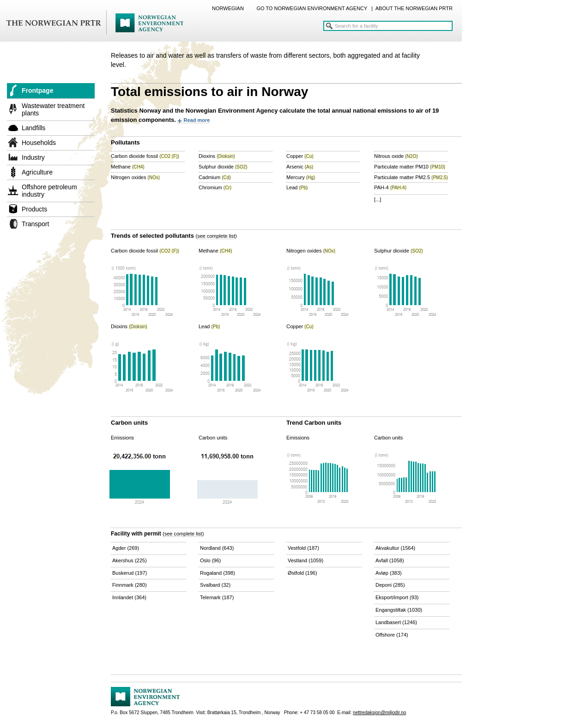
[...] (378, 199)
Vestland (306, 560)
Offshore (392, 635)
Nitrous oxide (396, 156)
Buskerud (130, 573)
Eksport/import (397, 597)
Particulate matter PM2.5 (411, 177)
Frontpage (37, 90)
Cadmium (215, 177)
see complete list (216, 236)
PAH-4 (390, 187)
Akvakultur (395, 548)
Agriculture (37, 172)
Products (34, 209)
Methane (128, 167)
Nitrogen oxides (135, 177)
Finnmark (130, 585)
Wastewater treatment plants (53, 109)
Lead (297, 187)
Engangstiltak (399, 610)
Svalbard (215, 585)
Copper (300, 156)
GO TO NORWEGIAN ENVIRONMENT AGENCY (312, 8)
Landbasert (396, 622)
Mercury (301, 177)
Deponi (390, 585)
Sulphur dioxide (223, 167)
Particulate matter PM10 (410, 167)
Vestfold (303, 548)
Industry (33, 157)
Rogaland (218, 573)
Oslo (210, 560)
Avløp (389, 573)
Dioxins (217, 156)
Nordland (217, 548)
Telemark (217, 597)
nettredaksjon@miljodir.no (379, 713)
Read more (197, 120)
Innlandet (129, 597)
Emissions (122, 438)
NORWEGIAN (228, 8)
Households (39, 143)
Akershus (130, 560)
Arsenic (300, 167)
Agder (126, 548)
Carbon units (213, 438)
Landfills (33, 128)
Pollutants (125, 142)
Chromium (215, 187)
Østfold (303, 573)
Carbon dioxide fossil (145, 156)
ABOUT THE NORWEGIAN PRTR (414, 8)
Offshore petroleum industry (49, 191)
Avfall (390, 560)
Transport (35, 224)
